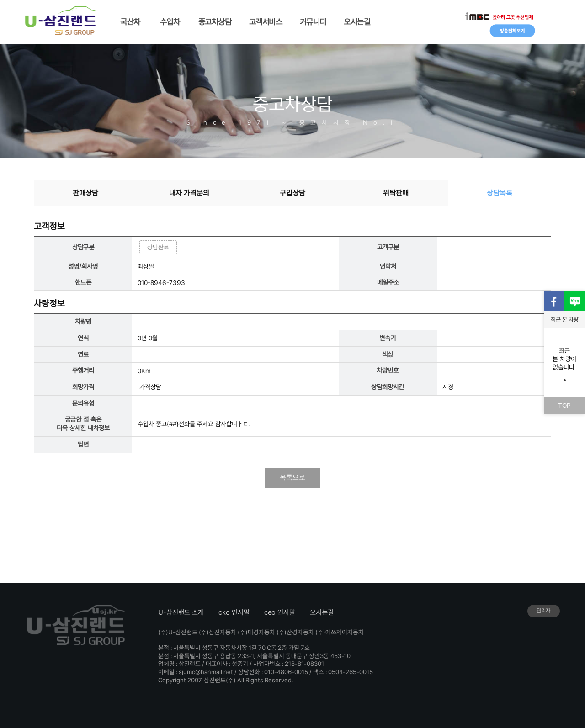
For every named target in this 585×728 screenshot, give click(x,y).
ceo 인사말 (280, 612)
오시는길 (322, 612)
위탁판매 (396, 193)
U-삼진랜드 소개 (181, 612)
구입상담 (292, 193)
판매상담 (85, 193)
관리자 (543, 611)
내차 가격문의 (189, 193)
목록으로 (292, 477)
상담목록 (500, 193)
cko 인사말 (234, 612)
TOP (564, 405)
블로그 (575, 302)
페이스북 (554, 302)
